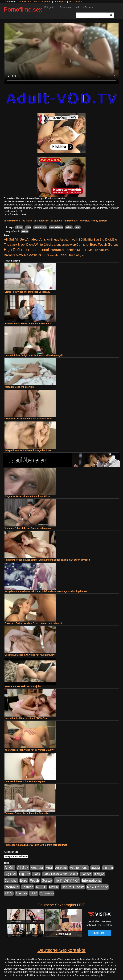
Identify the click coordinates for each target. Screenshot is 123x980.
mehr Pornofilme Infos (15, 214)
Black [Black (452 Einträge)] (13, 245)
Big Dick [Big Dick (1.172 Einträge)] (106, 239)
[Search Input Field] (92, 15)
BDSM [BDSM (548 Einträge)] (83, 240)
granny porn (60, 2)
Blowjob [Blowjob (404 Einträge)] (71, 245)
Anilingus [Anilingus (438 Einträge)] (53, 240)
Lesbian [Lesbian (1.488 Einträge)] (71, 250)
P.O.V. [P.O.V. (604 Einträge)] (42, 255)
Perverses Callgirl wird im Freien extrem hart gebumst (33, 623)
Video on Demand (85, 7)
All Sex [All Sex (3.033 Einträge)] (20, 239)
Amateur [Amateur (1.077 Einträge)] (32, 239)
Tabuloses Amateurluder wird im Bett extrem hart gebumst (36, 845)
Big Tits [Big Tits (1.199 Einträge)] (25, 874)
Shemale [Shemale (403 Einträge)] (53, 255)
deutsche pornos (43, 2)
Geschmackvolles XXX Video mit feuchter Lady (30, 655)
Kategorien (50, 7)
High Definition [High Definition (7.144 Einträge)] (16, 250)
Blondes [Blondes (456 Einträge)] (59, 245)
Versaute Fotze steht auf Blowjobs (23, 686)
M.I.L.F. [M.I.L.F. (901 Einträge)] (82, 250)
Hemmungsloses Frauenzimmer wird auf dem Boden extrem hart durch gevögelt (47, 560)
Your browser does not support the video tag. (61, 54)
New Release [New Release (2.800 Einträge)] (26, 255)
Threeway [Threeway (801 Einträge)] (74, 255)
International (40, 227)
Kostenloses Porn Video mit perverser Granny (29, 750)
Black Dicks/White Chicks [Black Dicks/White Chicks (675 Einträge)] (35, 245)
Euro (28, 227)
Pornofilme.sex (23, 10)
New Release (56, 227)
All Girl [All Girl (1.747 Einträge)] (9, 239)
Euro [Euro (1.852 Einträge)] (93, 245)
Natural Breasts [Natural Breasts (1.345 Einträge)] (73, 887)
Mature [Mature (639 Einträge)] (93, 250)
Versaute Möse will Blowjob (19, 387)
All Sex (19, 227)
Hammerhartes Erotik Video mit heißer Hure (28, 324)
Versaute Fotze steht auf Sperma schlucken (28, 528)
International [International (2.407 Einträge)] (39, 250)
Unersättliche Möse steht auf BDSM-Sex (26, 718)
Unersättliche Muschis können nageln (25, 781)
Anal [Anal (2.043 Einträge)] (43, 239)
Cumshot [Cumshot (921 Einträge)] (83, 245)
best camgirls (76, 2)
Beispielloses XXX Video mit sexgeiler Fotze (28, 450)
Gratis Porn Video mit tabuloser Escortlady (27, 292)
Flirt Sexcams (24, 2)
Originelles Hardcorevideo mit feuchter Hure (28, 419)
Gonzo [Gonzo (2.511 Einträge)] (113, 244)
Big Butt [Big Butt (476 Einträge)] (94, 240)
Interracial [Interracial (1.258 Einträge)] (57, 250)
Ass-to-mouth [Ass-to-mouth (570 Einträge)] (69, 240)
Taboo (69, 227)
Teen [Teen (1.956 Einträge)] (63, 255)
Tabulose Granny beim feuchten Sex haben (27, 813)
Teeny (25, 231)
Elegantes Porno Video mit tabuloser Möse (27, 496)
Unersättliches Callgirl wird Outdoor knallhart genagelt (34, 355)
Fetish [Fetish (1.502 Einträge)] (102, 244)
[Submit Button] (111, 15)
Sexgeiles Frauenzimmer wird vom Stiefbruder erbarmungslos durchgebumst (46, 591)
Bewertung (65, 7)
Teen (78, 227)
